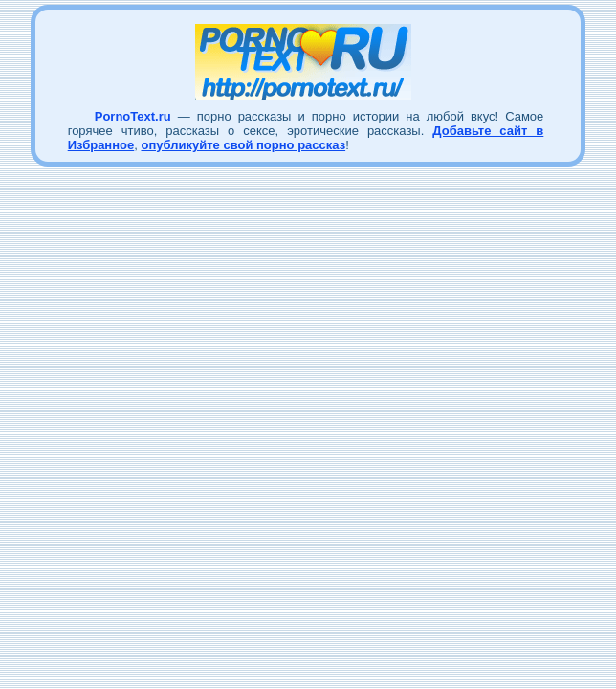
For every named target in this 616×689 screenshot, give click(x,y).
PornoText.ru (133, 116)
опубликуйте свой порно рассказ (243, 145)
